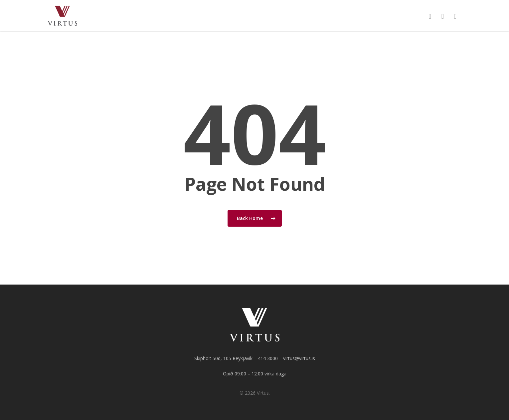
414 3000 (268, 358)
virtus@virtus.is (299, 358)
